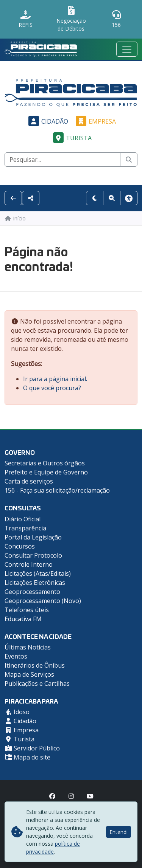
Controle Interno (29, 564)
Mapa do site (27, 757)
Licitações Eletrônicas (35, 583)
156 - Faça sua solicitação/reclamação (57, 490)
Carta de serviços (29, 481)
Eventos (16, 656)
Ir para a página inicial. (55, 379)
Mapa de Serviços (29, 674)
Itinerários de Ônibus (35, 665)
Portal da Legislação (33, 537)
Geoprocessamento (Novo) (43, 601)
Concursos (20, 546)
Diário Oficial (23, 519)
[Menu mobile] (127, 49)
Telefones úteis (27, 610)
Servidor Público (32, 748)
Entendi (119, 832)
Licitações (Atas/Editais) (38, 573)
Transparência (25, 528)
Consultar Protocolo (33, 555)
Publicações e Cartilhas (37, 684)
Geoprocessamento (32, 592)
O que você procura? (52, 388)
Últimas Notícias (28, 647)
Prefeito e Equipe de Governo (46, 472)
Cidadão (47, 121)
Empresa (95, 121)
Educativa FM (23, 619)
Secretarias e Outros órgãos (45, 463)
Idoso (17, 712)
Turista (71, 138)
